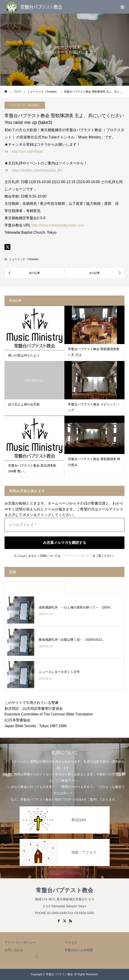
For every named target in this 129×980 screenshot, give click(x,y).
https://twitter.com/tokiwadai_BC (37, 170)
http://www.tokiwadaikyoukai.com (58, 225)
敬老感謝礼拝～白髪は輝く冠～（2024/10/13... (72, 640)
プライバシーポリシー (78, 556)
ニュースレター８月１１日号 (59, 672)
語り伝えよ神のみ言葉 (24, 404)
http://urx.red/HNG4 (27, 152)
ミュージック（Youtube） (25, 259)
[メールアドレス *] (64, 525)
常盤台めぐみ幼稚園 (79, 950)
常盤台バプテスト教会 (64, 890)
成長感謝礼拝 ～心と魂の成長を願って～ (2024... (76, 607)
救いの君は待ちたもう (24, 355)
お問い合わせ (14, 950)
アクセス (71, 943)
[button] (37, 958)
